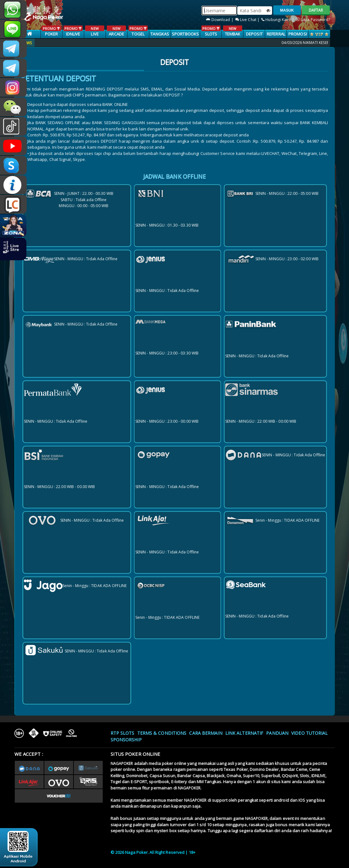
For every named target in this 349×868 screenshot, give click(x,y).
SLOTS (211, 31)
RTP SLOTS (123, 733)
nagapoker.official (13, 87)
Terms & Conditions (162, 733)
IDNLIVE (73, 31)
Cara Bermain (206, 733)
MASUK (287, 10)
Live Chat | (248, 20)
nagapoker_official (13, 29)
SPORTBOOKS (185, 34)
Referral (276, 34)
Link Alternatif (244, 733)
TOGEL (138, 31)
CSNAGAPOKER (13, 48)
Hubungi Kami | (278, 20)
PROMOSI (298, 34)
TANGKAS (160, 34)
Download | (220, 20)
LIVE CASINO (95, 34)
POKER (51, 31)
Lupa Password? (313, 20)
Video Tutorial (309, 733)
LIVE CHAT (13, 204)
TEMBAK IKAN (233, 34)
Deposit (254, 34)
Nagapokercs (13, 68)
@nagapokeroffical (13, 126)
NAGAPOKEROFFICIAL (13, 146)
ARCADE (116, 31)
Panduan (277, 733)
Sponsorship (126, 740)
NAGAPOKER (122, 764)
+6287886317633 (13, 9)
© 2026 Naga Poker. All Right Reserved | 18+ (153, 852)
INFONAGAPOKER (13, 185)
